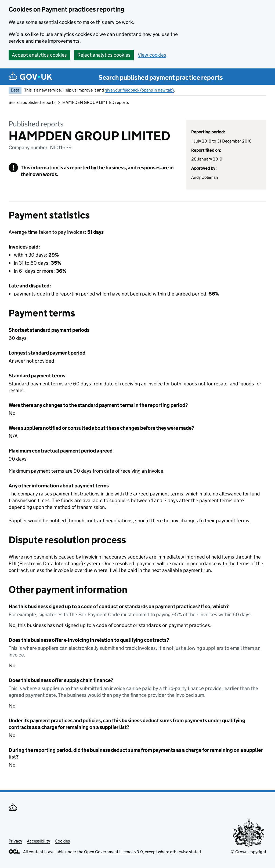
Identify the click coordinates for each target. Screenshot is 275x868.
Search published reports (32, 102)
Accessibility (38, 841)
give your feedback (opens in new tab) (139, 90)
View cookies (152, 55)
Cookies (62, 841)
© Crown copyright (249, 852)
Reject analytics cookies (104, 55)
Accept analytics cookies (39, 55)
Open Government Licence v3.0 (113, 852)
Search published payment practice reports (161, 77)
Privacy (15, 841)
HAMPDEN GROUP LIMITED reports (96, 102)
